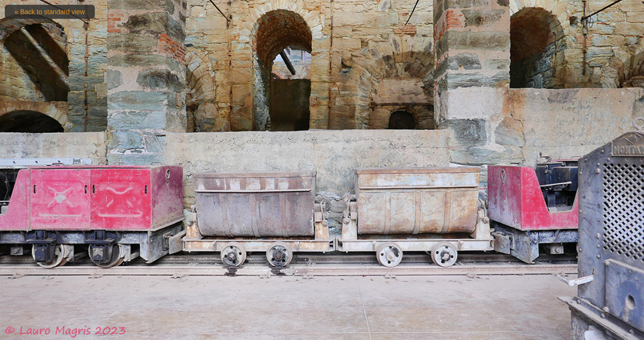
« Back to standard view (50, 12)
